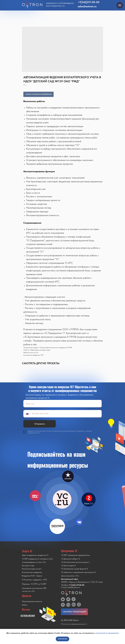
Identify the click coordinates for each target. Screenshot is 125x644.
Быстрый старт (28, 566)
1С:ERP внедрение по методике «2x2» (38, 559)
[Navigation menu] (120, 5)
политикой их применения (107, 633)
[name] (62, 404)
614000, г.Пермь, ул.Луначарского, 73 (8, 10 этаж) (82, 582)
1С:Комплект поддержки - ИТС (34, 580)
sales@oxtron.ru (87, 6)
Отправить (40, 424)
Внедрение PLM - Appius (32, 576)
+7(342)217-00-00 (89, 2)
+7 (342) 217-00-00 (76, 585)
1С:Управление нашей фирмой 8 (74, 569)
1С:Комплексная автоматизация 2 (75, 562)
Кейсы (25, 605)
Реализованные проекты (32, 601)
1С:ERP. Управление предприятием (75, 555)
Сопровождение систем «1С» (34, 562)
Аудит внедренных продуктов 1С (35, 555)
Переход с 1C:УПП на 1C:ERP (34, 584)
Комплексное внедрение (32, 572)
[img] (62, 499)
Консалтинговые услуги (32, 569)
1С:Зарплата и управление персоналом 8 (78, 572)
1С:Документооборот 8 (71, 559)
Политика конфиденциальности (74, 624)
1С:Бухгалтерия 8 (68, 566)
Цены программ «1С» (70, 576)
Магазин (26, 610)
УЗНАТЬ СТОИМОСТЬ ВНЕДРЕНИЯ (38, 94)
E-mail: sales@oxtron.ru (71, 587)
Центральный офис (70, 579)
